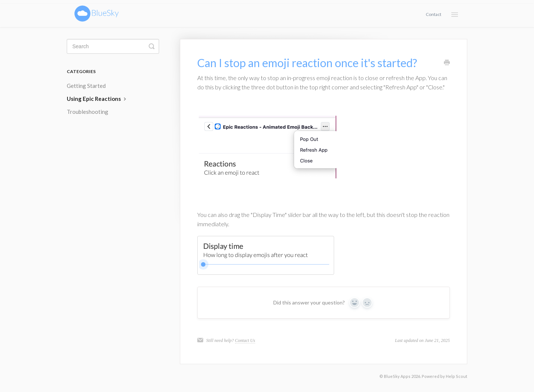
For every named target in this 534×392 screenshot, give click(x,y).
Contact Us (245, 340)
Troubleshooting (88, 112)
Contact (434, 14)
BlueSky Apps (397, 376)
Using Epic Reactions (97, 99)
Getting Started (86, 86)
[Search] (113, 46)
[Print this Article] (447, 63)
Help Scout (456, 376)
